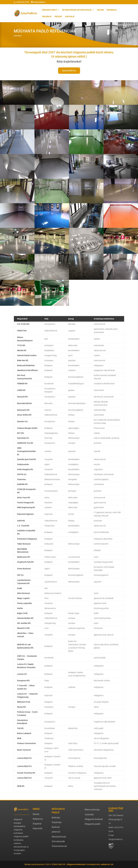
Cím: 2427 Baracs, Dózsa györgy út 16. (116, 819)
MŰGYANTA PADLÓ (49, 10)
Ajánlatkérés (69, 71)
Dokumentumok (59, 846)
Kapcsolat (38, 828)
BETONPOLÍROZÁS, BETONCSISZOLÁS (77, 10)
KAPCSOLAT (70, 17)
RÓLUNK (101, 10)
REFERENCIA (112, 10)
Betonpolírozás (59, 837)
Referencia (38, 819)
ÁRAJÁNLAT (47, 17)
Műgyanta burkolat (94, 819)
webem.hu (105, 864)
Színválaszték (58, 841)
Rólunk (36, 814)
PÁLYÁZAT (58, 17)
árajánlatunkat (72, 62)
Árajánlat (37, 824)
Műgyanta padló (93, 824)
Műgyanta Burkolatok (76, 864)
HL (112, 864)
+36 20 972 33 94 (22, 2)
